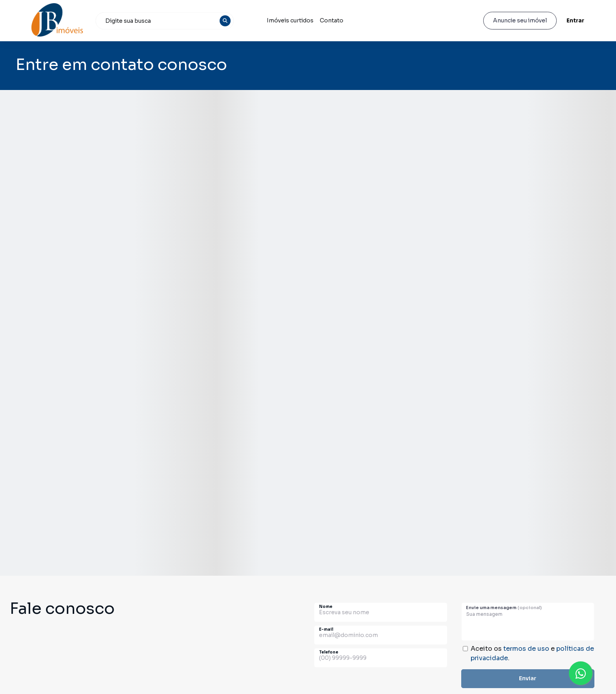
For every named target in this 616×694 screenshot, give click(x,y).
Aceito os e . (532, 653)
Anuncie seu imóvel (520, 20)
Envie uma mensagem (504, 608)
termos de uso (526, 649)
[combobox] (165, 21)
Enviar (528, 678)
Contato (332, 20)
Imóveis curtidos (290, 20)
